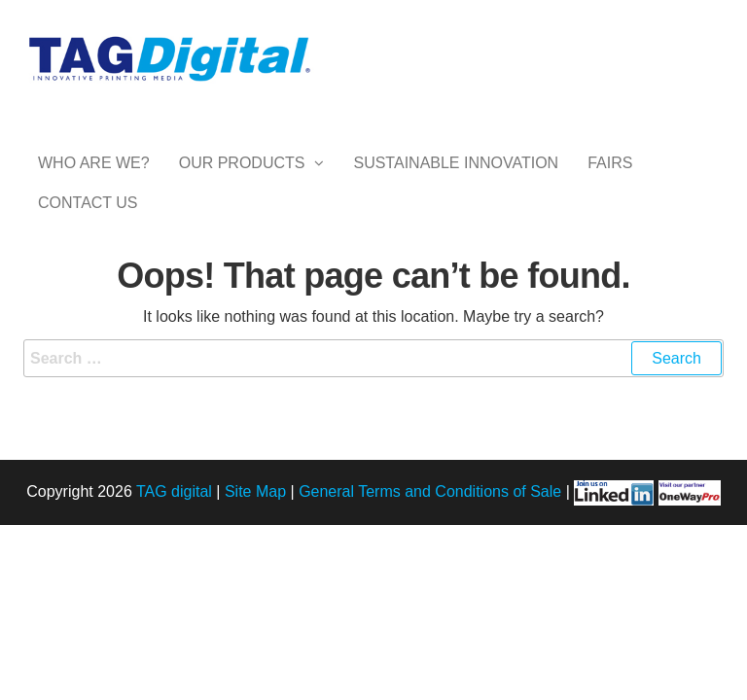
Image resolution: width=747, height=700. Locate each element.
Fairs (610, 182)
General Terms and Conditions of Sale (430, 569)
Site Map (255, 569)
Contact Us (88, 260)
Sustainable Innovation (456, 182)
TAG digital (174, 569)
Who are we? (94, 182)
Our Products (242, 182)
